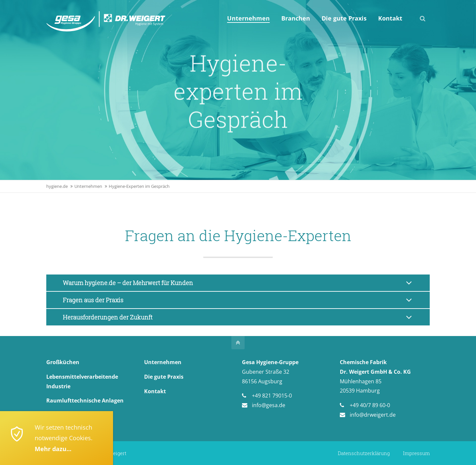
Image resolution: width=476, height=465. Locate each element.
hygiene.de (57, 186)
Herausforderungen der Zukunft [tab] (108, 317)
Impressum (416, 453)
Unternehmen (88, 186)
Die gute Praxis (164, 377)
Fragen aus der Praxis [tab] (93, 300)
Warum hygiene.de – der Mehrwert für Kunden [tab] (128, 283)
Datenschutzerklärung (364, 453)
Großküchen (63, 362)
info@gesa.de (269, 405)
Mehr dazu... (53, 449)
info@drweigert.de (373, 415)
